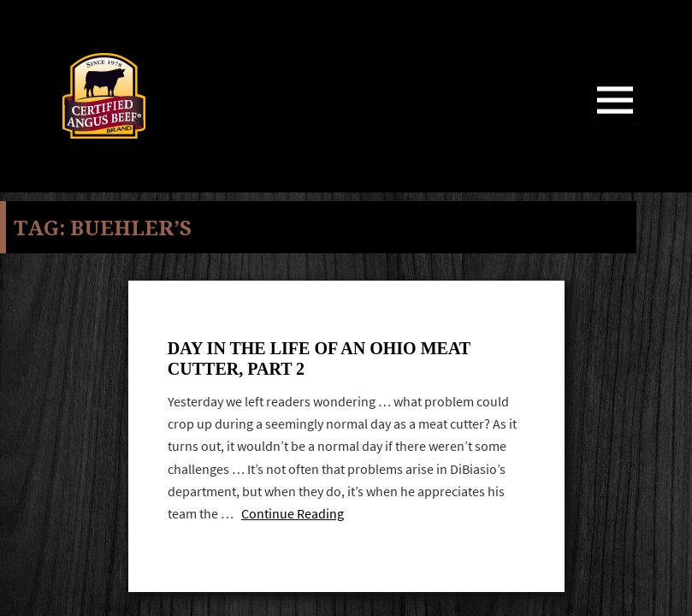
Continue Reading (293, 514)
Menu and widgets (615, 124)
